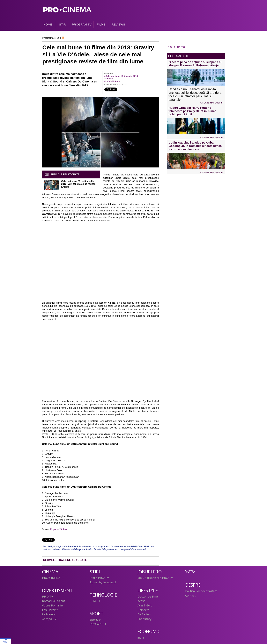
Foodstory (145, 619)
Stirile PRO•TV (99, 578)
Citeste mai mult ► (212, 103)
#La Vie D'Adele (112, 81)
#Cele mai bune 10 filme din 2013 (121, 76)
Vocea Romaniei (53, 605)
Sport (97, 614)
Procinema (48, 38)
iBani (141, 637)
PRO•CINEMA (51, 578)
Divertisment (57, 590)
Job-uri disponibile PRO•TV (155, 578)
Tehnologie (103, 595)
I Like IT (95, 601)
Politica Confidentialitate (201, 591)
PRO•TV (48, 596)
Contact (190, 595)
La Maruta (49, 614)
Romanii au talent (54, 601)
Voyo (190, 571)
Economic (149, 631)
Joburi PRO (150, 572)
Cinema (50, 572)
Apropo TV (49, 619)
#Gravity (109, 79)
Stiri (59, 38)
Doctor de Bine (148, 596)
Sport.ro (95, 619)
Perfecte (143, 610)
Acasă (141, 601)
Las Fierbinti (50, 610)
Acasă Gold (145, 605)
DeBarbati (144, 614)
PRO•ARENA (98, 624)
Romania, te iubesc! (103, 582)
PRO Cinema (176, 47)
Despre (193, 585)
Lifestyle (148, 590)
